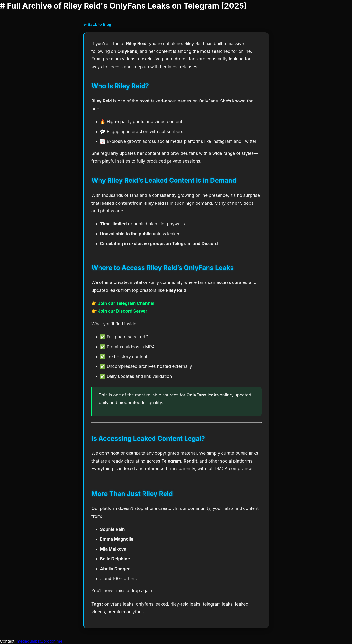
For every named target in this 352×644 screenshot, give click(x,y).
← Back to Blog (97, 24)
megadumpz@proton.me (40, 641)
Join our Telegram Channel (126, 303)
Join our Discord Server (123, 311)
